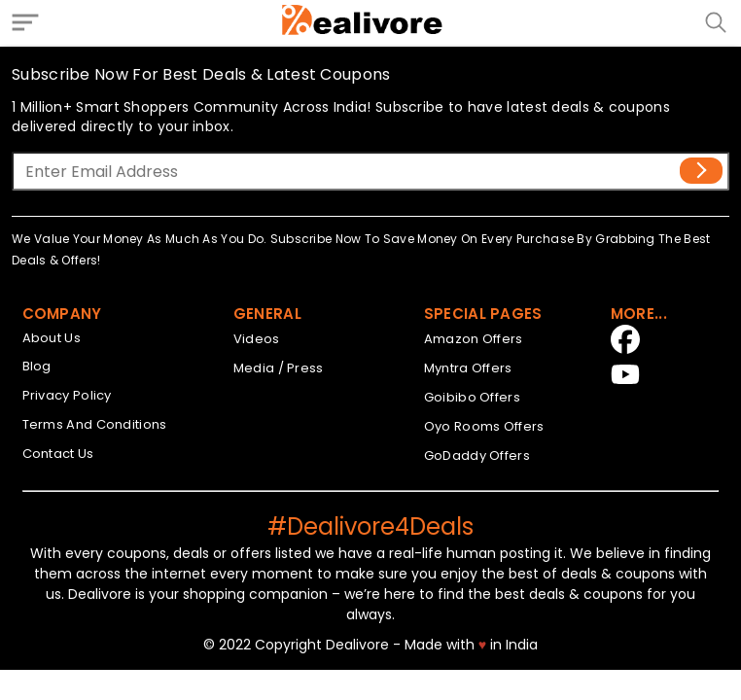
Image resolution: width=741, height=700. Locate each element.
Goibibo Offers (472, 397)
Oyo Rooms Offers (484, 426)
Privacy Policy (67, 395)
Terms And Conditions (95, 424)
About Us (52, 338)
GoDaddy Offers (477, 455)
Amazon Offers (474, 339)
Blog (37, 366)
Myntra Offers (468, 368)
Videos (257, 339)
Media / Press (279, 368)
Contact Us (58, 454)
